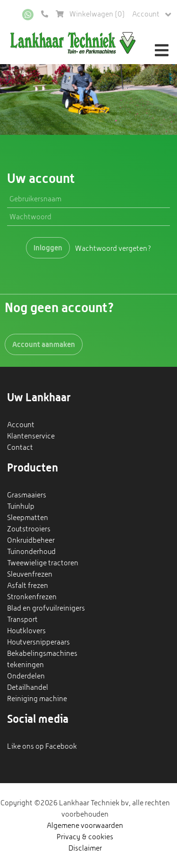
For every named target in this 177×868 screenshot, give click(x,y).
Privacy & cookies (85, 837)
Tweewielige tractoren (43, 563)
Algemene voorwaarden (85, 825)
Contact (20, 447)
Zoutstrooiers (29, 529)
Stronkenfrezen (32, 597)
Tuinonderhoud (31, 551)
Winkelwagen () (90, 14)
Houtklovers (26, 631)
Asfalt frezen (28, 585)
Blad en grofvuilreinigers (46, 608)
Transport (22, 619)
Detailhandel (28, 687)
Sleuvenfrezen (30, 574)
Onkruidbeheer (31, 540)
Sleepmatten (28, 517)
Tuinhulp (21, 506)
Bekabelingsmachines (42, 653)
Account (152, 14)
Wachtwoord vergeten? (113, 248)
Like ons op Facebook (42, 746)
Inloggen (48, 248)
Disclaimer (85, 848)
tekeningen (25, 665)
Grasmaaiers (27, 495)
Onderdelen (26, 676)
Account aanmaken (44, 344)
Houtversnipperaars (38, 642)
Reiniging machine (37, 699)
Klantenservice (31, 436)
